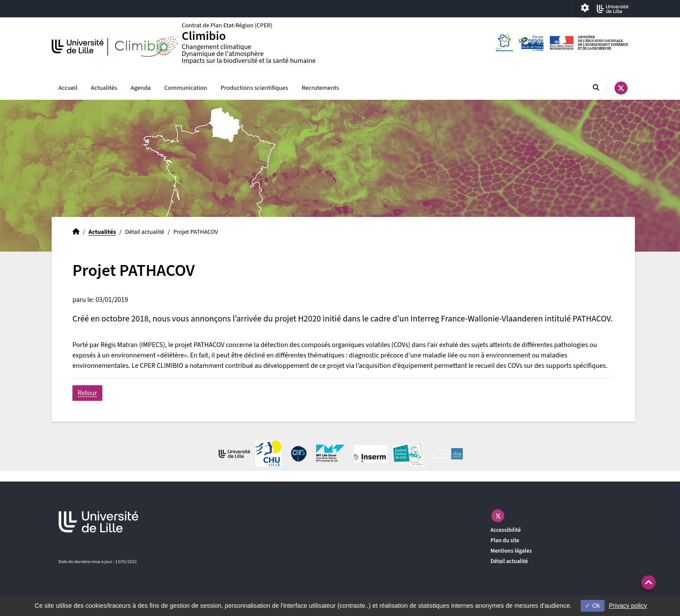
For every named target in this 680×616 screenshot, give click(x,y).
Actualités (104, 88)
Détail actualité (509, 562)
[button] (649, 582)
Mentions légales (511, 551)
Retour (87, 393)
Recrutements (320, 88)
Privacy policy (628, 606)
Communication (186, 88)
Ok (592, 606)
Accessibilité (506, 530)
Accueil (68, 88)
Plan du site (505, 541)
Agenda (141, 88)
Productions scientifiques (255, 88)
